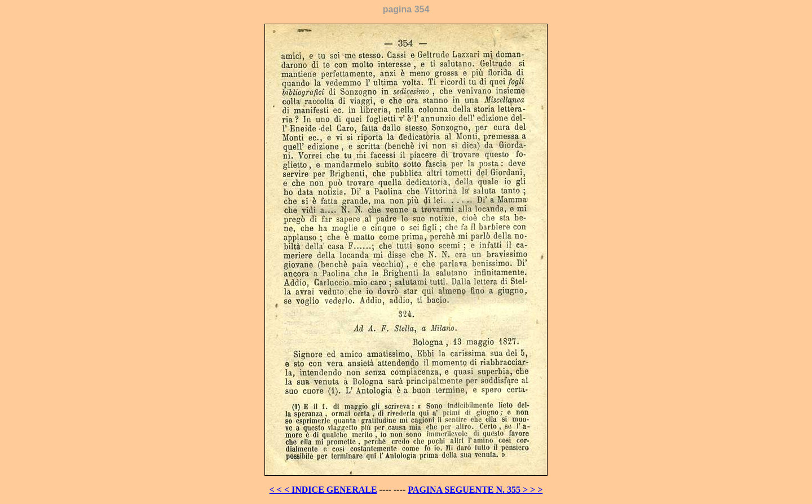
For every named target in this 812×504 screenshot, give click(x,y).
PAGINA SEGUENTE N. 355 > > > (475, 490)
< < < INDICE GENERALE (323, 490)
